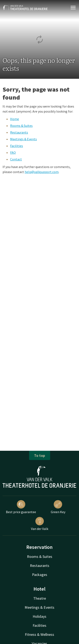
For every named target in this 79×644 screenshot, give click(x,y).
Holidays (39, 616)
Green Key (58, 507)
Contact (16, 159)
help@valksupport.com (42, 172)
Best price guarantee (21, 507)
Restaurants (19, 132)
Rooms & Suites (21, 126)
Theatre (40, 598)
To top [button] (40, 455)
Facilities (17, 146)
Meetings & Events (23, 139)
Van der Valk (40, 524)
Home (15, 119)
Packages (40, 575)
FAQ (13, 152)
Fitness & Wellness (39, 634)
